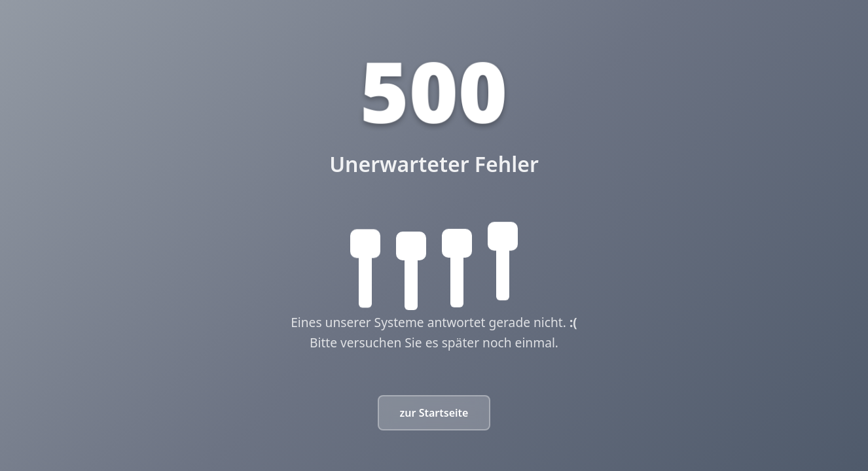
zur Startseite (434, 413)
